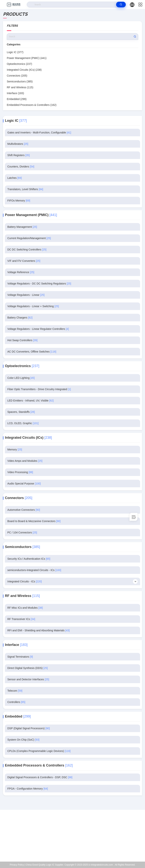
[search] (121, 5)
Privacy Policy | (17, 865)
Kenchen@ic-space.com (75, 838)
